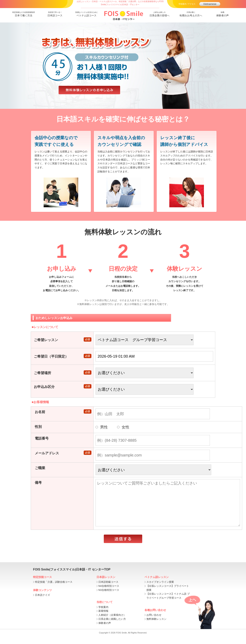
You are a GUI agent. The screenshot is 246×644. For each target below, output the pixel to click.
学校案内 (103, 615)
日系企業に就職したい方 (112, 627)
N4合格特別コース (109, 594)
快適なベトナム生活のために (86, 14)
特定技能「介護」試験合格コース (54, 590)
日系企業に (191, 14)
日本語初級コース (108, 590)
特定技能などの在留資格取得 (23, 14)
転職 (223, 14)
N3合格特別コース (109, 598)
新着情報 (103, 619)
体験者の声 (105, 631)
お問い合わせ (154, 623)
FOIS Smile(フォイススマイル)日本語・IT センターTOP (72, 577)
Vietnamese (210, 4)
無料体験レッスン (156, 627)
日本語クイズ (42, 603)
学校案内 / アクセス (187, 4)
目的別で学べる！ (55, 14)
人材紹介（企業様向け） (112, 623)
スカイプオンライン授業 (160, 590)
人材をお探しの (160, 14)
